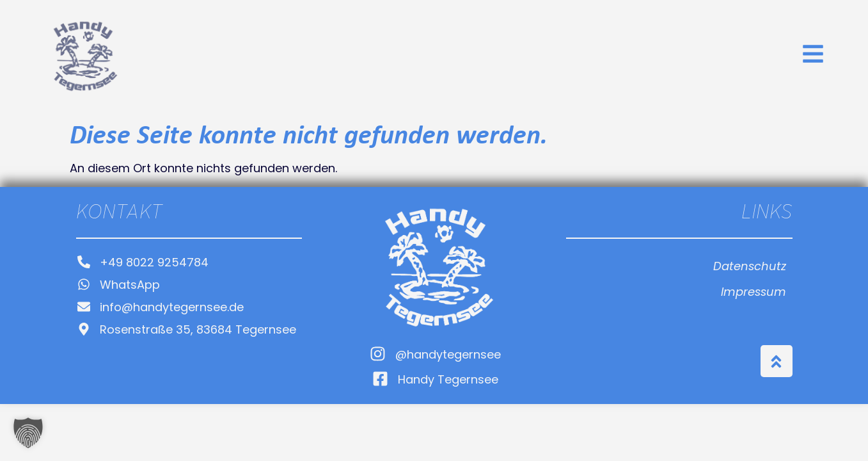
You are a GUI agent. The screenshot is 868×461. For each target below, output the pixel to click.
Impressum (754, 293)
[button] (28, 433)
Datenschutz (750, 267)
